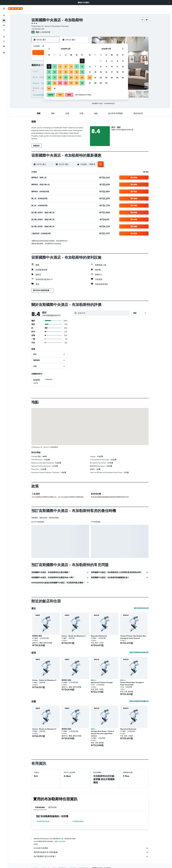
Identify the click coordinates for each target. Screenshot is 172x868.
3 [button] (55, 66)
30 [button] (49, 88)
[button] (169, 3)
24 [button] (55, 83)
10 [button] (55, 72)
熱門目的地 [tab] (52, 807)
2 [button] (49, 66)
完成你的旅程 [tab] (40, 807)
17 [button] (55, 77)
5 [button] (66, 66)
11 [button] (60, 72)
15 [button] (82, 72)
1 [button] (82, 61)
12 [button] (66, 72)
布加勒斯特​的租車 (43, 821)
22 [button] (82, 77)
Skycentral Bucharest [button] (99, 636)
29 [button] (82, 83)
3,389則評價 (45, 32)
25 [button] (60, 83)
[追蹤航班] (4, 41)
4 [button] (60, 66)
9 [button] (49, 72)
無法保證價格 (61, 841)
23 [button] (49, 83)
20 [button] (71, 77)
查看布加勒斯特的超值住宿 (139, 652)
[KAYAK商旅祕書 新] (4, 46)
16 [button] (49, 77)
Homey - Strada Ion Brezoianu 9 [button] (74, 636)
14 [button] (77, 72)
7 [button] (77, 66)
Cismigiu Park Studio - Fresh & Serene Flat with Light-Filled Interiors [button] (102, 734)
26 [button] (66, 83)
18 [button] (60, 77)
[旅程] (4, 53)
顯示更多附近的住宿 (141, 608)
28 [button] (77, 83)
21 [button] (77, 77)
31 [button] (55, 88)
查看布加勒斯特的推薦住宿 (139, 701)
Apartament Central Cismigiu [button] (102, 682)
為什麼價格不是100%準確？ (91, 856)
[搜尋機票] (4, 16)
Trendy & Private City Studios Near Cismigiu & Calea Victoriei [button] (133, 637)
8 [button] (82, 66)
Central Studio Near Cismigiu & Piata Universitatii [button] (132, 684)
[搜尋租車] (4, 25)
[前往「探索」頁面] (4, 37)
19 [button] (66, 77)
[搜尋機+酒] (4, 30)
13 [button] (71, 72)
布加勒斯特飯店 (78, 821)
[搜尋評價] (103, 313)
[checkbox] (43, 381)
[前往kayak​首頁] (15, 9)
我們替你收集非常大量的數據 (91, 852)
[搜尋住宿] (4, 20)
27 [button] (71, 83)
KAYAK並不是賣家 (91, 848)
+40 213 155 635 (38, 29)
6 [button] (71, 66)
